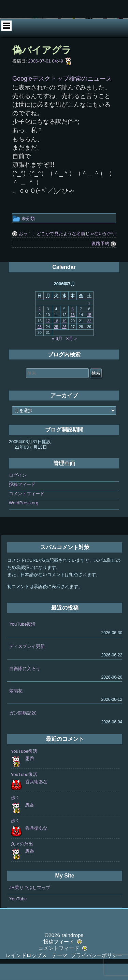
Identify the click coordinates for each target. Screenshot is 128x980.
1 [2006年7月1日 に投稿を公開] (89, 319)
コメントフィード (27, 510)
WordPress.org (24, 519)
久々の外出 (22, 860)
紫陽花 (16, 707)
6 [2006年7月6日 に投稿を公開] (73, 325)
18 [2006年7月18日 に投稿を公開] (56, 337)
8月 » (72, 355)
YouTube (18, 915)
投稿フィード (22, 501)
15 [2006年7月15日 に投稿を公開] (89, 331)
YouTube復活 (22, 641)
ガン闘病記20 (23, 730)
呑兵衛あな (36, 798)
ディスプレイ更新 (27, 663)
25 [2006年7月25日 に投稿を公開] (56, 343)
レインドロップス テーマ (37, 972)
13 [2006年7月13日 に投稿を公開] (73, 331)
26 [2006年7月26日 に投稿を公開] (64, 343)
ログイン (18, 492)
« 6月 (57, 355)
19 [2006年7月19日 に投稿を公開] (64, 337)
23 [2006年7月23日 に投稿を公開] (40, 343)
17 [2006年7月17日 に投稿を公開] (48, 337)
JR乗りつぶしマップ (30, 904)
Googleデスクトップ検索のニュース (62, 95)
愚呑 (30, 775)
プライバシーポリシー (97, 972)
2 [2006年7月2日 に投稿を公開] (40, 325)
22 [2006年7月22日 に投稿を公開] (89, 337)
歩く (15, 814)
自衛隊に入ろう (25, 685)
